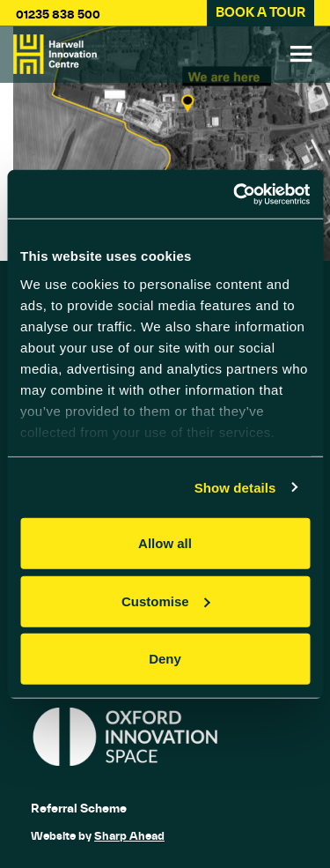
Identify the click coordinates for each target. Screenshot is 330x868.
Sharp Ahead (129, 836)
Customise (166, 601)
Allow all (165, 543)
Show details (235, 487)
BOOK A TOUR (260, 12)
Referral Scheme (79, 808)
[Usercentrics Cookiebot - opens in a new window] (235, 194)
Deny (165, 659)
